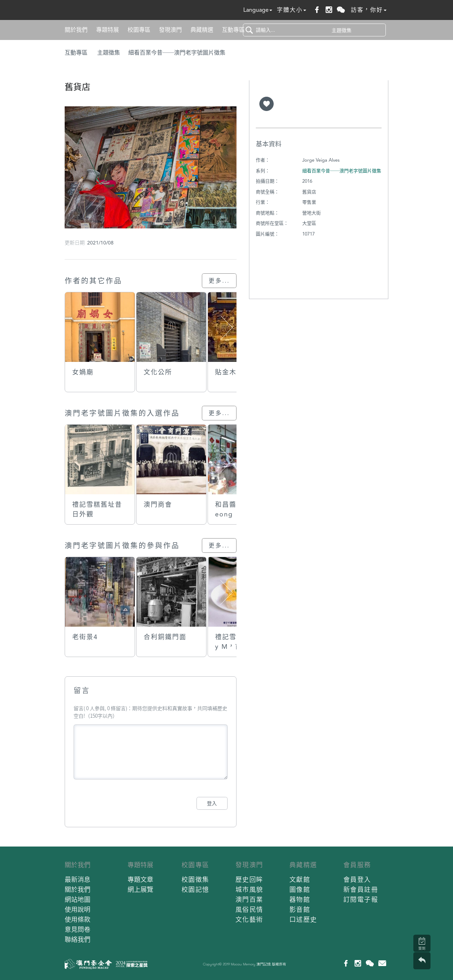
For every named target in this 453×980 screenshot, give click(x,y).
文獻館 (300, 880)
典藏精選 (202, 30)
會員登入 (357, 880)
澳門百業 (249, 900)
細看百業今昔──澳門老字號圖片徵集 (177, 53)
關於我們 (76, 30)
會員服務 (357, 865)
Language (258, 10)
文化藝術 (249, 920)
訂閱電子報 (361, 900)
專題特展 (108, 30)
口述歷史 (303, 920)
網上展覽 (140, 890)
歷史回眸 (249, 880)
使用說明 (78, 910)
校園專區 (139, 30)
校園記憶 (195, 890)
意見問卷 (78, 930)
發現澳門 (170, 30)
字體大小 (292, 10)
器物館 (300, 900)
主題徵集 (109, 53)
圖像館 (300, 890)
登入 (212, 803)
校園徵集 (195, 880)
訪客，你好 (369, 10)
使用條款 (78, 920)
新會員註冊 (361, 890)
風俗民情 (249, 910)
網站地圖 (78, 900)
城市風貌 (249, 890)
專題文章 (140, 880)
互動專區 (233, 30)
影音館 (300, 910)
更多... (219, 281)
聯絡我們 (78, 939)
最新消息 (78, 880)
